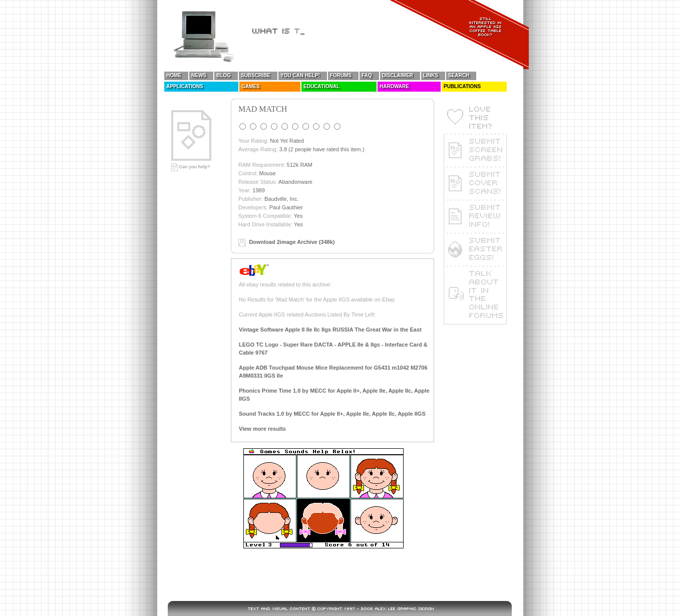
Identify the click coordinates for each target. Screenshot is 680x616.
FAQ (367, 75)
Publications (462, 86)
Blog (224, 75)
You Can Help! (300, 75)
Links (431, 75)
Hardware (394, 86)
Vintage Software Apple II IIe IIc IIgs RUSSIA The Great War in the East (330, 330)
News (199, 75)
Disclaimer (398, 75)
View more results (262, 429)
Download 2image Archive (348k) (292, 242)
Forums (341, 75)
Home (174, 75)
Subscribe (256, 75)
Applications (185, 86)
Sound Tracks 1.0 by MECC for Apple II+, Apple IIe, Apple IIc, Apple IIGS (332, 414)
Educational (321, 86)
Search (459, 75)
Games (251, 86)
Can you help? (191, 167)
